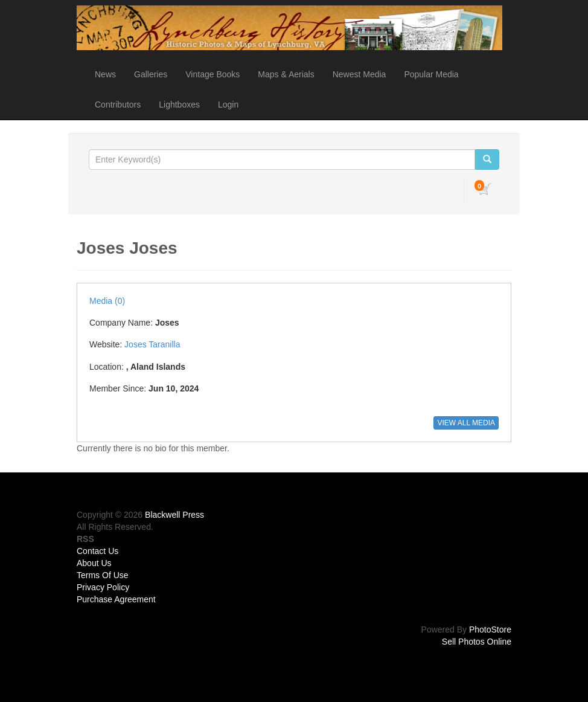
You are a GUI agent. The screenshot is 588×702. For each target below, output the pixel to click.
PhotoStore (490, 630)
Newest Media (360, 74)
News (105, 74)
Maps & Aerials (286, 74)
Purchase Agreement (116, 599)
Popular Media (431, 74)
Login (228, 105)
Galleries (151, 74)
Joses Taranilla (152, 344)
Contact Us (97, 551)
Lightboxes (179, 105)
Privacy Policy (103, 587)
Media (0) (107, 301)
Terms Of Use (103, 575)
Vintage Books (213, 74)
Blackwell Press (174, 515)
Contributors (118, 105)
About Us (94, 563)
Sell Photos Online (477, 642)
